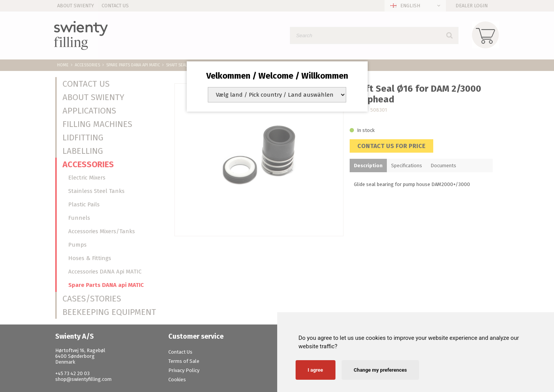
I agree (316, 370)
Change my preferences (381, 370)
